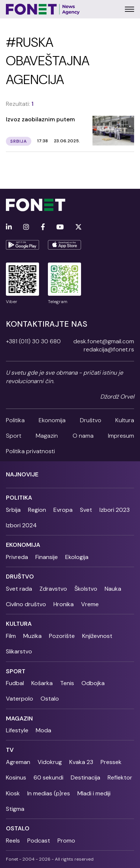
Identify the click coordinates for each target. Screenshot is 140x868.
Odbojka (93, 683)
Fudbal (15, 683)
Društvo (91, 420)
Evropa (63, 510)
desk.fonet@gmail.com (104, 341)
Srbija (13, 510)
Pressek (111, 762)
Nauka (113, 589)
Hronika (64, 604)
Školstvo (86, 589)
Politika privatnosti (30, 451)
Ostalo (50, 699)
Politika (15, 420)
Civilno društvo (26, 604)
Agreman (18, 762)
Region (37, 510)
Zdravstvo (53, 589)
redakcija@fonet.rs (109, 349)
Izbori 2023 (115, 510)
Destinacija (85, 777)
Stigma (15, 809)
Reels (13, 841)
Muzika (32, 636)
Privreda (17, 557)
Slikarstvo (19, 651)
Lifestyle (17, 730)
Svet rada (19, 589)
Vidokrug (50, 762)
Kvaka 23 (81, 762)
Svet (86, 510)
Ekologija (77, 557)
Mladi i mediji (94, 793)
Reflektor (120, 777)
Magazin (47, 436)
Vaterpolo (20, 699)
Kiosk (13, 793)
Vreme (90, 604)
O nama (83, 436)
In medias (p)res (49, 793)
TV (10, 750)
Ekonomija (52, 420)
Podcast (39, 841)
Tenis (67, 683)
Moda (43, 730)
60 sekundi (48, 777)
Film (11, 636)
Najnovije (22, 474)
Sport (14, 436)
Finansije (47, 557)
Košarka (42, 683)
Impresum (121, 436)
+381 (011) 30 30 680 (33, 341)
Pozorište (62, 636)
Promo (66, 841)
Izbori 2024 (21, 525)
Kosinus (16, 777)
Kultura (125, 420)
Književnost (97, 636)
